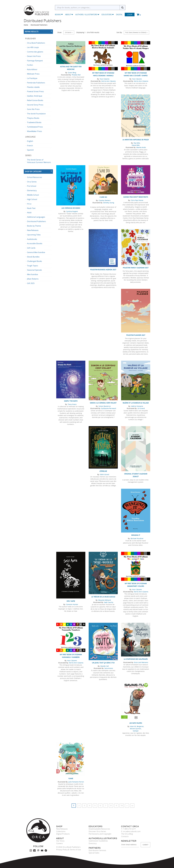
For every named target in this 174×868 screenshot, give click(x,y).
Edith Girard (105, 474)
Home (26, 25)
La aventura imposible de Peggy (136, 140)
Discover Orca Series (97, 831)
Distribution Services (97, 850)
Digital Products (63, 834)
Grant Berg (72, 73)
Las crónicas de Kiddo (71, 208)
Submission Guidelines (98, 841)
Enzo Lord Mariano (141, 662)
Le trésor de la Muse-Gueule (103, 597)
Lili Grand (141, 408)
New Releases (62, 829)
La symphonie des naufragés (136, 659)
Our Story (60, 841)
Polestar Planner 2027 (136, 335)
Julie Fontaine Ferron (76, 782)
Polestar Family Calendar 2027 (136, 268)
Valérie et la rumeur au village (136, 403)
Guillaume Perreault (109, 408)
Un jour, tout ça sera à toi (103, 663)
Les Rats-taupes (136, 723)
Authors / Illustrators (87, 15)
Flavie (71, 778)
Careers (60, 843)
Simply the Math (71, 401)
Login (130, 15)
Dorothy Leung (109, 203)
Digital (119, 15)
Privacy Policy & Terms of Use (69, 850)
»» (132, 806)
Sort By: (119, 32)
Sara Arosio (109, 668)
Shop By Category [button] (33, 172)
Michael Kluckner (137, 538)
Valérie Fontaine (137, 406)
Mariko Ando (141, 147)
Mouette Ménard (105, 600)
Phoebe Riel (76, 75)
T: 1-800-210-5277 (128, 829)
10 (122, 806)
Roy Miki (137, 143)
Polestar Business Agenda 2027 (103, 270)
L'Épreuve (103, 471)
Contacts (125, 836)
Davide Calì (105, 666)
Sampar (136, 731)
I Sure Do (103, 197)
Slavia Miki (136, 145)
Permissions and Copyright (100, 834)
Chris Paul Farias (137, 200)
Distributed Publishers (39, 25)
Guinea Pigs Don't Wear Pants (136, 197)
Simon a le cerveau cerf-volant (103, 403)
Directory (93, 843)
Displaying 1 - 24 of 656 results (88, 32)
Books (58, 15)
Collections (61, 831)
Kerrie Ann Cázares (109, 81)
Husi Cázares (105, 79)
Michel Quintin (135, 729)
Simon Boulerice (105, 406)
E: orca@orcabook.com (131, 831)
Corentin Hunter (72, 604)
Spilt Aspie (71, 601)
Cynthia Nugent (72, 211)
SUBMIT (145, 845)
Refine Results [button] (32, 32)
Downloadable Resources (99, 829)
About (69, 15)
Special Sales (94, 853)
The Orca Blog (127, 834)
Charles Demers (105, 200)
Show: (60, 32)
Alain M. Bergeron (137, 726)
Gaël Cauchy (109, 602)
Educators (108, 15)
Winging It (136, 535)
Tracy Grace (72, 404)
